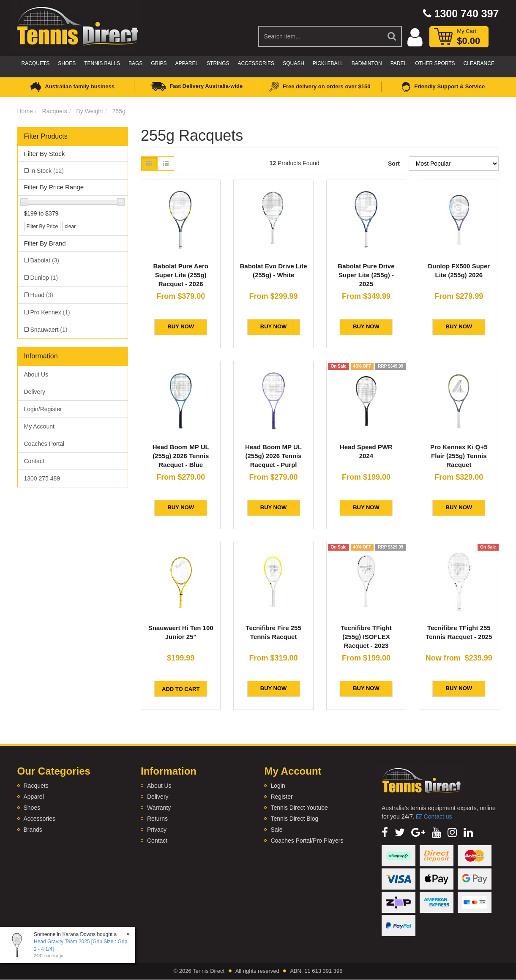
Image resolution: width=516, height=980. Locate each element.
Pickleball (328, 63)
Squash (293, 63)
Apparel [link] (34, 797)
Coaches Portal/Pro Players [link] (307, 841)
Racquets (36, 63)
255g (119, 111)
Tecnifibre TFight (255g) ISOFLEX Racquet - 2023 (366, 637)
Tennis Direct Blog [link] (294, 819)
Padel (399, 63)
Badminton (367, 63)
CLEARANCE (479, 63)
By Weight (90, 111)
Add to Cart (181, 689)
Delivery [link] (35, 392)
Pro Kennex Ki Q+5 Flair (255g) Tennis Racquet (459, 456)
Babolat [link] (45, 260)
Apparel (187, 63)
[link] (385, 833)
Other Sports (435, 63)
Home (25, 111)
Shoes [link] (32, 808)
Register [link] (281, 797)
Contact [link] (34, 461)
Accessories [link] (40, 819)
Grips (159, 63)
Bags (135, 63)
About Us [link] (36, 374)
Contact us (434, 816)
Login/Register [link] (43, 409)
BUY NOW (181, 326)
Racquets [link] (36, 786)
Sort (394, 164)
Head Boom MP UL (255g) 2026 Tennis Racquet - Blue (181, 456)
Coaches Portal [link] (44, 444)
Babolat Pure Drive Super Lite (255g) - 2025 (366, 275)
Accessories (256, 63)
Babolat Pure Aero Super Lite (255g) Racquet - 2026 (181, 275)
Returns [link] (157, 819)
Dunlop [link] (44, 278)
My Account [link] (39, 426)
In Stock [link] (47, 171)
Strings (218, 63)
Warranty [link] (159, 808)
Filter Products (46, 136)
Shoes (67, 63)
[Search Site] (392, 36)
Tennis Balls (102, 63)
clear (70, 227)
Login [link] (278, 786)
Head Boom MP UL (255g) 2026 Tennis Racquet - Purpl (273, 456)
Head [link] (42, 295)
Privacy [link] (157, 830)
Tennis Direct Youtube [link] (299, 808)
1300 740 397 (461, 14)
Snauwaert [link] (49, 330)
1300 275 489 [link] (42, 478)
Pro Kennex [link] (50, 312)
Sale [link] (276, 830)
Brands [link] (33, 830)
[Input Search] (321, 36)
